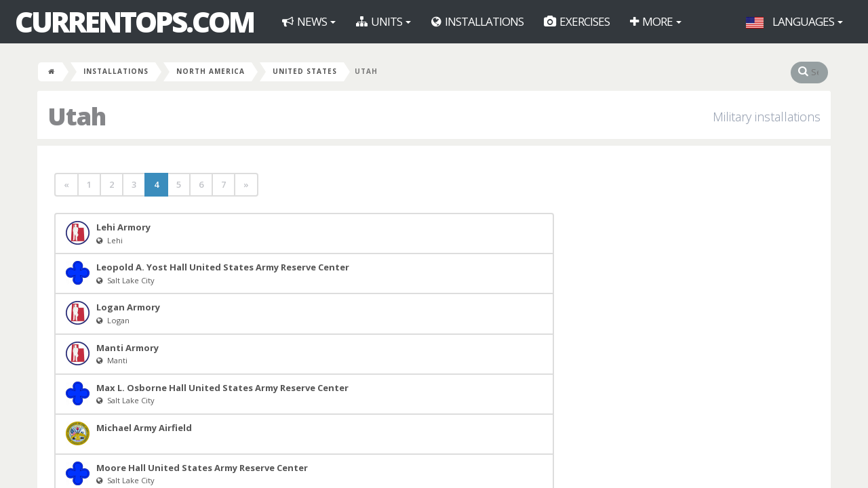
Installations (477, 21)
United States (305, 71)
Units (383, 21)
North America (211, 71)
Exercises (577, 21)
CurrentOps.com (134, 22)
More (656, 21)
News (309, 21)
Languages (794, 21)
